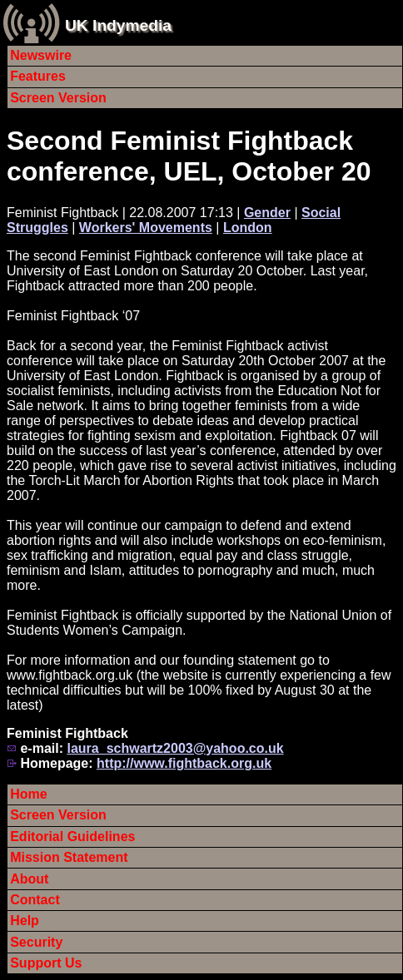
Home (28, 794)
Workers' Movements (146, 228)
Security (36, 942)
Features (38, 76)
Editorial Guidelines (72, 836)
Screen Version (58, 98)
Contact (35, 900)
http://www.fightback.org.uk (184, 763)
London (248, 228)
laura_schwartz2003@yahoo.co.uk (175, 748)
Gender (267, 213)
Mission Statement (69, 857)
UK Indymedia (118, 25)
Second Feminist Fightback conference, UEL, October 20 (189, 156)
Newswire (41, 55)
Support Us (46, 963)
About (29, 879)
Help (25, 921)
